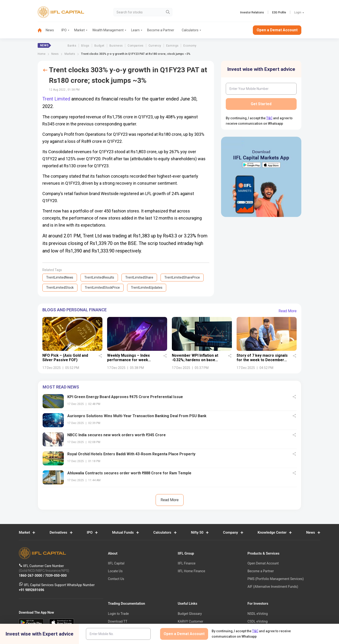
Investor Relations (252, 12)
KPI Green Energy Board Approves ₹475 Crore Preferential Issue (125, 397)
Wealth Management (108, 30)
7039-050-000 (56, 576)
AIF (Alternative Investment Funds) (273, 587)
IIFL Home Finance (191, 571)
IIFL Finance (187, 563)
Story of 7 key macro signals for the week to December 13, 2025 (262, 360)
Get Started (261, 104)
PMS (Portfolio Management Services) (276, 579)
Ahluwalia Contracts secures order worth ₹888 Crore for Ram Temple (129, 473)
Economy (190, 46)
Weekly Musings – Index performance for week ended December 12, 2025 (130, 360)
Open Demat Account (263, 563)
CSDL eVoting (257, 621)
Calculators (190, 30)
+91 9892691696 (32, 590)
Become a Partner (161, 30)
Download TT (117, 621)
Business (116, 46)
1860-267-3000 (31, 576)
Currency (155, 46)
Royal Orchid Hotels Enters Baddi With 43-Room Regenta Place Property (131, 454)
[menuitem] (42, 30)
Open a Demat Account (277, 30)
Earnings (172, 46)
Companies (135, 46)
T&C (269, 118)
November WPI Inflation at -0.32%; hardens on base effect (195, 360)
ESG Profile (279, 12)
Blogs (85, 46)
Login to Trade (118, 614)
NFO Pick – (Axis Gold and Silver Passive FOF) (65, 358)
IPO (64, 30)
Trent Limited (56, 99)
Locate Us (115, 571)
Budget (99, 46)
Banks (72, 46)
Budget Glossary (190, 614)
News (50, 30)
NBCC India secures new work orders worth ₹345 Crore (117, 435)
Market (79, 30)
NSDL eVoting (258, 614)
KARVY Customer (190, 621)
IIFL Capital (116, 563)
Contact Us (116, 579)
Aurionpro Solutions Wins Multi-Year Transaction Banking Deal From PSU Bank (137, 416)
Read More (288, 311)
